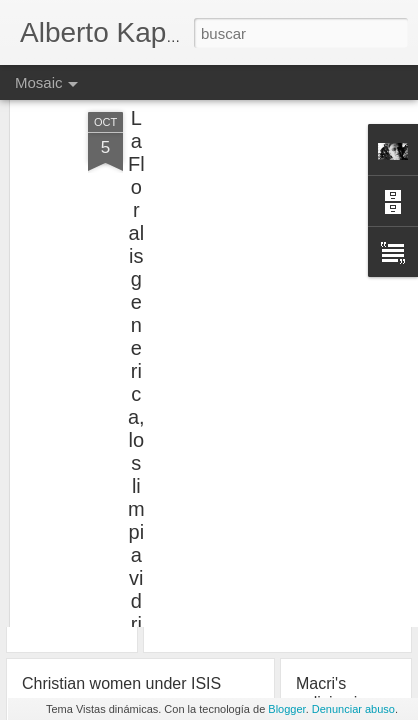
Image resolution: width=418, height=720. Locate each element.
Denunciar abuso (353, 709)
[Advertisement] (246, 184)
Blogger (286, 709)
